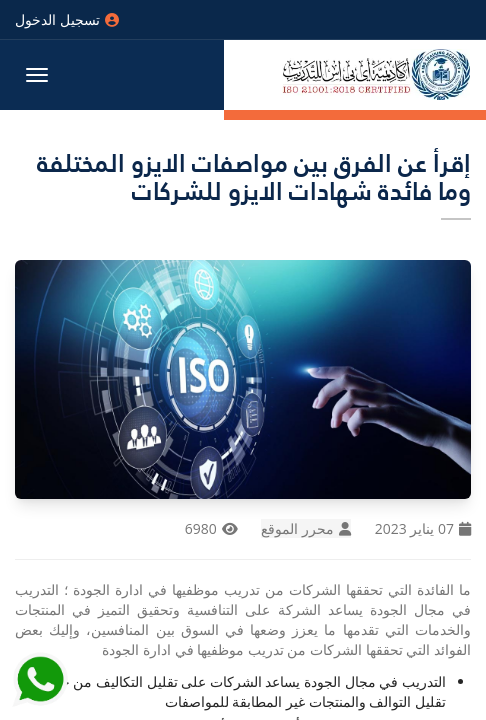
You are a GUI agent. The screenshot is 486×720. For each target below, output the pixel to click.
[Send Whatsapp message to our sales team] (40, 676)
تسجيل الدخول (67, 19)
